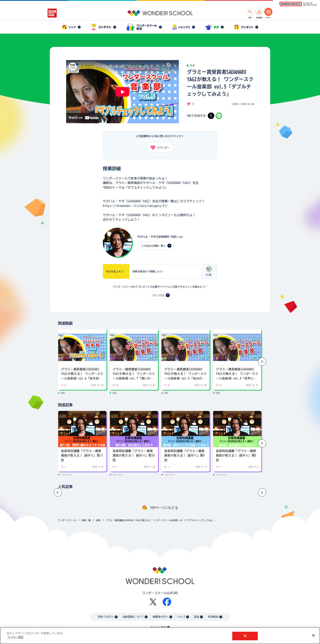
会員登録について (133, 617)
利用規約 (213, 617)
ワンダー (159, 148)
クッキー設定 (16, 637)
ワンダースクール (67, 520)
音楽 (98, 520)
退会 (197, 617)
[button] (262, 362)
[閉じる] (313, 635)
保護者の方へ (161, 617)
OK (245, 636)
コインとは (158, 295)
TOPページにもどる (164, 508)
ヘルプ (181, 617)
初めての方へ (106, 617)
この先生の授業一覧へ (153, 246)
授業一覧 (86, 520)
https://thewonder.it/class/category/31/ (135, 206)
